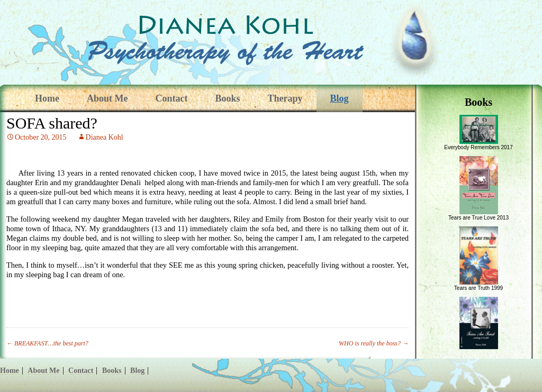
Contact (171, 98)
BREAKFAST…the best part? (47, 343)
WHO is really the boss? (374, 343)
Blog (340, 98)
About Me (107, 98)
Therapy (285, 98)
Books (227, 98)
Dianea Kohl (105, 137)
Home (47, 98)
